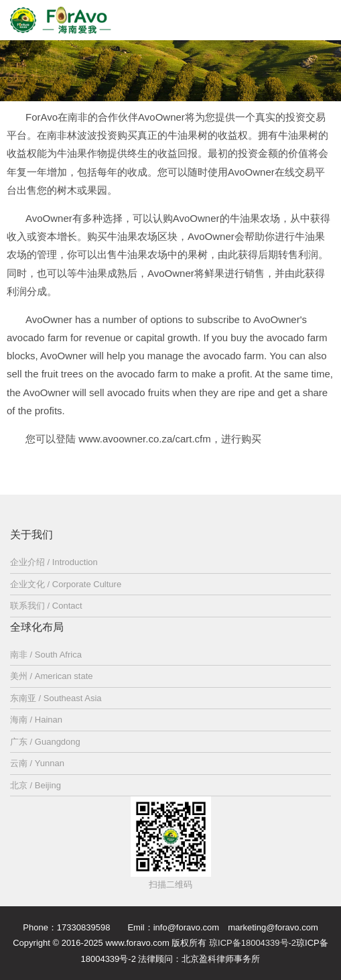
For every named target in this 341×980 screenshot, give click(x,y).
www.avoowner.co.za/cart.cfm (145, 439)
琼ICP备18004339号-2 (253, 943)
